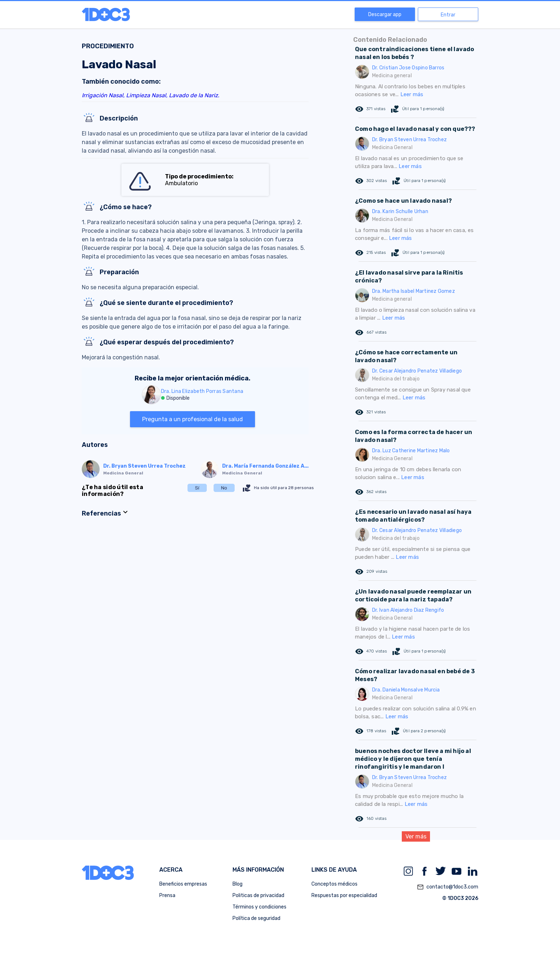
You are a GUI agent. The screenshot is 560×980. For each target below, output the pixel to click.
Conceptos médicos (334, 884)
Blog (237, 884)
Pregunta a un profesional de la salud (192, 419)
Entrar (448, 15)
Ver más (416, 836)
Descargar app (385, 14)
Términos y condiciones (259, 907)
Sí (197, 488)
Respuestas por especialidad (344, 895)
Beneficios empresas (183, 884)
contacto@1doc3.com (447, 887)
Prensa (167, 895)
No (224, 488)
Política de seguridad (256, 918)
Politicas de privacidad (258, 895)
